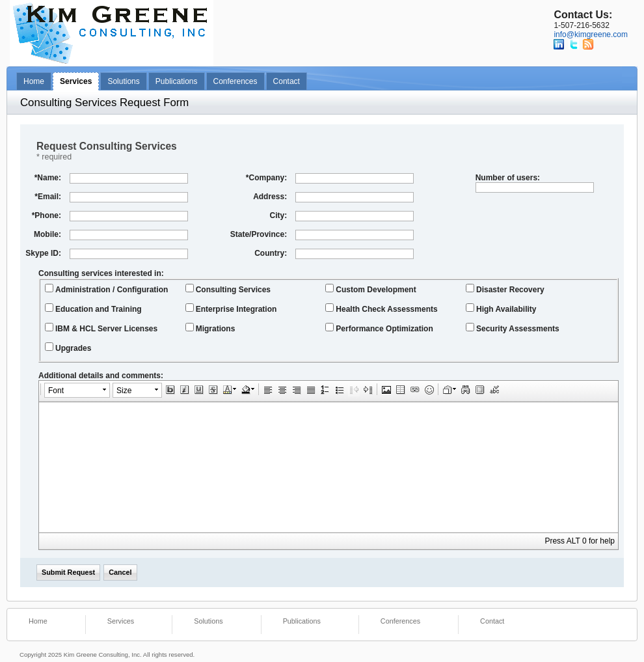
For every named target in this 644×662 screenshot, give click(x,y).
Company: (266, 178)
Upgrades (68, 348)
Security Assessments (513, 328)
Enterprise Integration (231, 309)
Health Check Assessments (381, 309)
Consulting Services (228, 289)
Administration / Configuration (106, 289)
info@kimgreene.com (591, 34)
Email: (48, 197)
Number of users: (508, 178)
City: (278, 215)
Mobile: (47, 234)
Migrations (210, 328)
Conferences (235, 81)
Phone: (47, 215)
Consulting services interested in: (101, 273)
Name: (48, 178)
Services (76, 81)
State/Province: (259, 234)
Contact (287, 81)
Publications (177, 81)
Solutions (123, 81)
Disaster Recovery (505, 289)
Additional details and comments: (101, 376)
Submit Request (68, 572)
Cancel (120, 572)
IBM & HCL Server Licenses (101, 328)
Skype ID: (43, 253)
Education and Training (93, 309)
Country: (271, 253)
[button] (77, 390)
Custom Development (370, 289)
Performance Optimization (379, 328)
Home (34, 81)
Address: (270, 197)
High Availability (501, 309)
